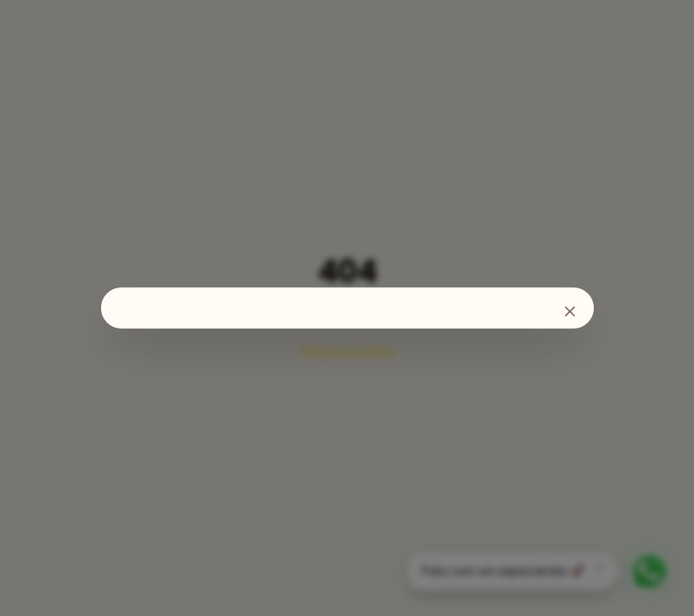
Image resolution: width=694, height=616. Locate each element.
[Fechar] (570, 311)
